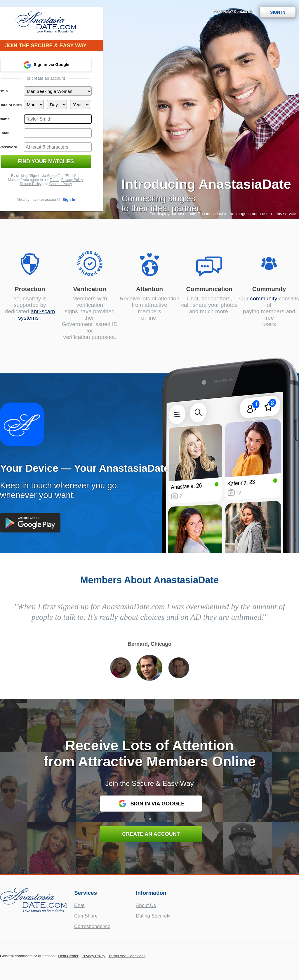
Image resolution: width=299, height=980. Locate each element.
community (264, 298)
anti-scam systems (36, 315)
